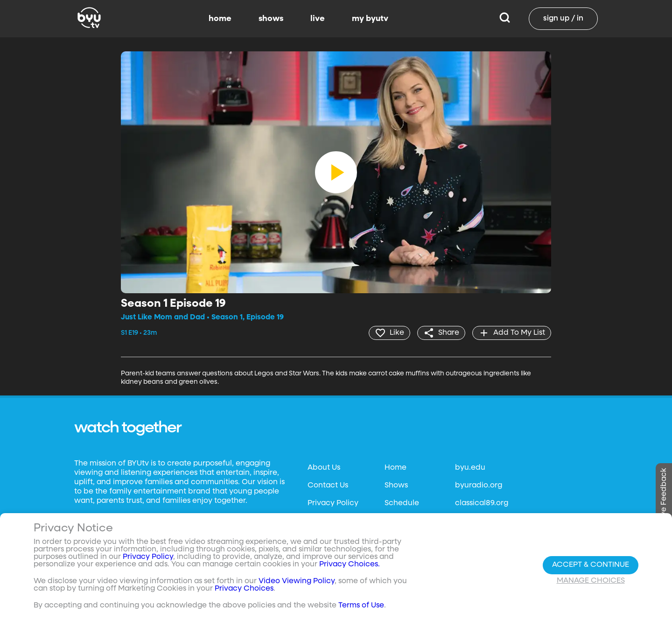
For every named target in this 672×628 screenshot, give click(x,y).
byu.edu (470, 468)
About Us (324, 468)
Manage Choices (591, 581)
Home (395, 468)
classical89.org (482, 503)
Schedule (402, 503)
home (220, 19)
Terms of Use (361, 606)
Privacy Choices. (350, 564)
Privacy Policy (333, 503)
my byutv (370, 19)
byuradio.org (479, 486)
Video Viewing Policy (297, 581)
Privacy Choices (244, 589)
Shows (396, 486)
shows (271, 19)
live (318, 19)
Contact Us (328, 486)
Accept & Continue (591, 565)
